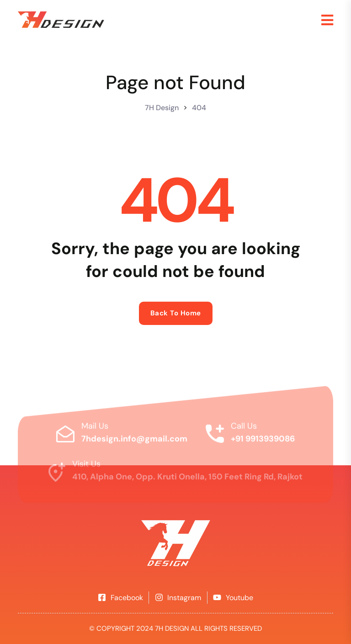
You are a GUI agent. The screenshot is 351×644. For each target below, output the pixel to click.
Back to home (176, 313)
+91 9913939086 (263, 442)
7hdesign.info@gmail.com (134, 442)
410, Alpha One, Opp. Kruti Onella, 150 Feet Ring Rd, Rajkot (187, 480)
